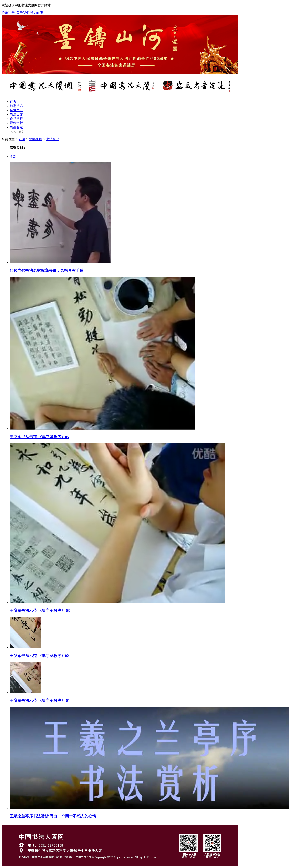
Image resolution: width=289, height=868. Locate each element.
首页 (13, 102)
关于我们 (23, 13)
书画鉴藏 (16, 127)
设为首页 (37, 13)
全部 (13, 156)
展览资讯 (16, 110)
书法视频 (53, 139)
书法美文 (16, 114)
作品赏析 (16, 119)
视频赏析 (16, 123)
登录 (5, 13)
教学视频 (35, 139)
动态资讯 (16, 106)
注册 (11, 13)
